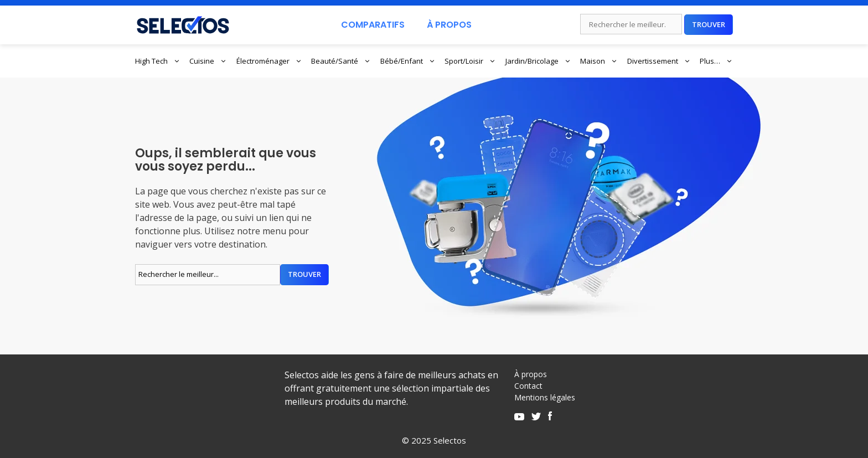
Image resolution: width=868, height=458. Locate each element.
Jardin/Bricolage (538, 61)
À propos (531, 374)
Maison (599, 61)
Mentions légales (545, 397)
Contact (528, 386)
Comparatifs (373, 25)
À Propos (449, 25)
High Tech (158, 61)
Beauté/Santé (341, 61)
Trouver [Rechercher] (709, 24)
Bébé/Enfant (408, 61)
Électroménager (269, 61)
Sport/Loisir (470, 61)
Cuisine (208, 61)
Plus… (716, 61)
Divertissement (659, 61)
